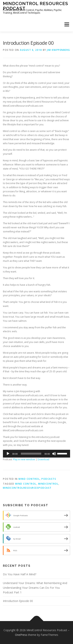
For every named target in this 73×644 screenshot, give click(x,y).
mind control (26, 484)
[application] (36, 454)
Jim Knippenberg (58, 50)
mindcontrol (48, 484)
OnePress (21, 635)
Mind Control (29, 479)
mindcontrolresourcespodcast (27, 488)
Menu (66, 24)
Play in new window (24, 459)
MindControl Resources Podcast (36, 6)
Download (43, 459)
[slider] (31, 454)
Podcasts (49, 479)
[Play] (8, 454)
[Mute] (54, 454)
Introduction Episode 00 (18, 601)
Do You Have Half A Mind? (20, 574)
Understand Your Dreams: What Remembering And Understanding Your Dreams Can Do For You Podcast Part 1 (35, 588)
